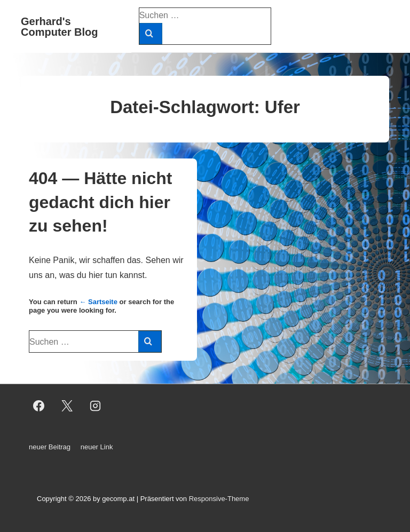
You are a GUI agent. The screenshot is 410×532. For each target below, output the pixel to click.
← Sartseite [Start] (98, 302)
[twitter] (67, 406)
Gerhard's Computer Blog (59, 27)
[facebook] (39, 406)
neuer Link (97, 447)
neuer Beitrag (50, 447)
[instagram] (96, 406)
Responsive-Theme (219, 499)
